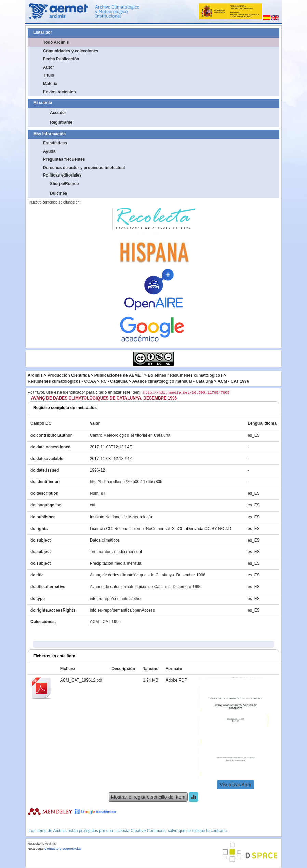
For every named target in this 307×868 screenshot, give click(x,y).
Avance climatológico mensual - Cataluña (173, 381)
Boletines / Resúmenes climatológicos (185, 375)
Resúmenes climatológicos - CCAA (62, 381)
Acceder (58, 113)
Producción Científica (69, 375)
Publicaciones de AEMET (119, 375)
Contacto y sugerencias (63, 848)
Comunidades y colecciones (71, 51)
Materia (50, 84)
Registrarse (61, 122)
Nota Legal (36, 848)
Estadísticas (55, 143)
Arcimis (35, 375)
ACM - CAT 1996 (233, 381)
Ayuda (49, 151)
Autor (49, 67)
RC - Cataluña (114, 381)
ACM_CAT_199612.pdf (81, 680)
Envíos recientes (59, 92)
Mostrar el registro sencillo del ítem (148, 797)
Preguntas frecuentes (64, 159)
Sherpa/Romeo (64, 184)
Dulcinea (58, 193)
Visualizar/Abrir (236, 785)
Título (49, 75)
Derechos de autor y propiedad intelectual (84, 168)
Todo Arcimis (56, 42)
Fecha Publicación (61, 59)
